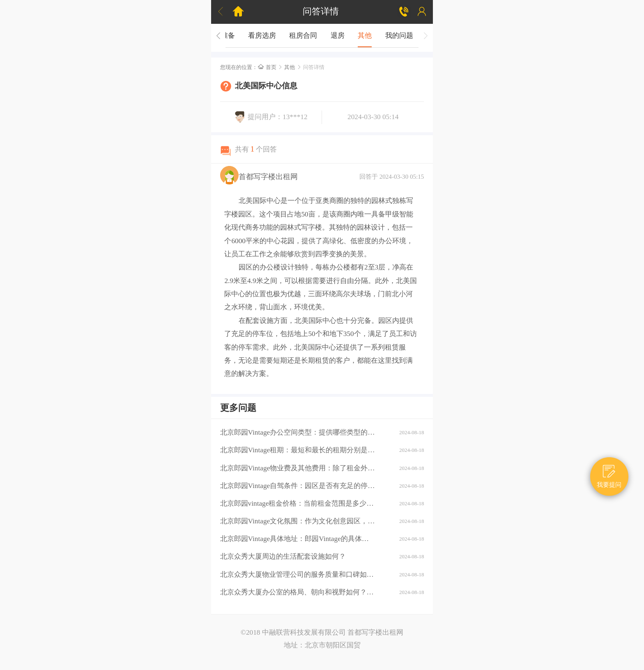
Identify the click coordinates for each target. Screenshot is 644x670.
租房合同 (303, 36)
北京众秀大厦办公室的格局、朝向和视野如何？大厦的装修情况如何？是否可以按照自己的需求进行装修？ (298, 592)
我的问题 (399, 36)
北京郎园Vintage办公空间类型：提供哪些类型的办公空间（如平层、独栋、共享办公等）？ (298, 432)
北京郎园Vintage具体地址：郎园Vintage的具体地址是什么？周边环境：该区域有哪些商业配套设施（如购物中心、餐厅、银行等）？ (298, 539)
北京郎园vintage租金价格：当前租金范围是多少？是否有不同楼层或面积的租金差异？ (298, 503)
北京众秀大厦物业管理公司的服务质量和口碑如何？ (298, 574)
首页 (267, 67)
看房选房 (262, 36)
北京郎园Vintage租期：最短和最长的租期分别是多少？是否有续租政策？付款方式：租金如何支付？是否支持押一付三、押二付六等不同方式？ (298, 450)
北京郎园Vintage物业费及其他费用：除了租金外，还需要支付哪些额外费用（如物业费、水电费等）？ (298, 468)
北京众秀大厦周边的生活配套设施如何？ (283, 556)
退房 (338, 36)
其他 (365, 36)
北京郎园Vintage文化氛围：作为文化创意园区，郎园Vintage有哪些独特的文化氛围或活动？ (298, 521)
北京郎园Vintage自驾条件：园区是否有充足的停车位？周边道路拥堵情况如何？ (298, 486)
